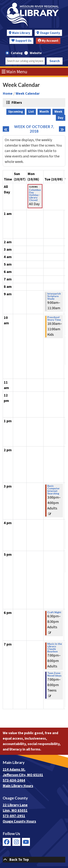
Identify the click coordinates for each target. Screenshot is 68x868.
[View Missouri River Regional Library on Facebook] (7, 842)
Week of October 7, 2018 (36, 129)
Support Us (21, 41)
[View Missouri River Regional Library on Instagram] (16, 842)
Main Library (21, 33)
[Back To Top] (34, 860)
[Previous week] (6, 129)
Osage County (50, 33)
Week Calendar (28, 94)
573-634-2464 (14, 780)
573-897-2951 (14, 816)
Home (8, 94)
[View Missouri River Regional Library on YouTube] (26, 842)
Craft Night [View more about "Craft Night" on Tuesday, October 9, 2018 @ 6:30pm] (54, 612)
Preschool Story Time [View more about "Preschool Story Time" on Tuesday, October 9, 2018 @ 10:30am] (54, 318)
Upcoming (16, 112)
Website (36, 53)
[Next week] (62, 129)
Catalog (17, 53)
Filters (16, 102)
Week (58, 112)
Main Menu (15, 72)
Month (44, 112)
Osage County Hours (19, 821)
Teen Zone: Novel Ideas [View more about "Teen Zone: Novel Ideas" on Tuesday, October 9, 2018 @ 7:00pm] (54, 674)
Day (61, 118)
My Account (48, 41)
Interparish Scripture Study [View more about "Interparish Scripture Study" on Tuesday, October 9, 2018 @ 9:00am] (54, 296)
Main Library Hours (18, 786)
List (31, 112)
